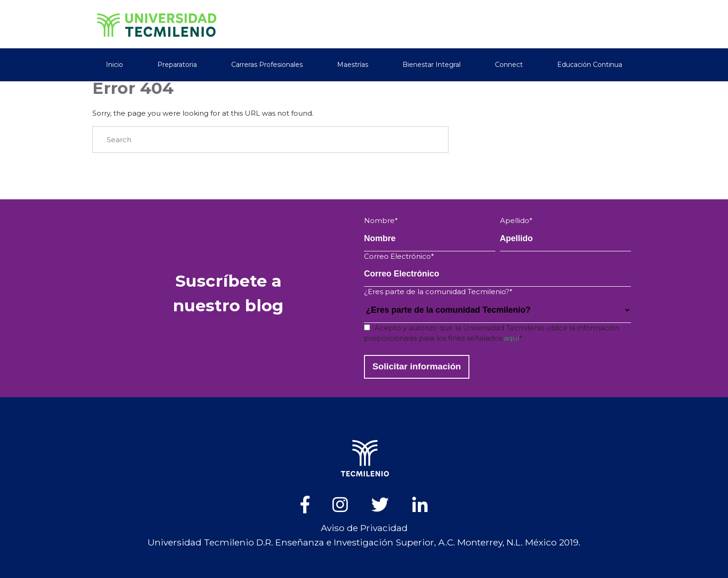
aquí (511, 338)
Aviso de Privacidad (364, 528)
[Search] (270, 140)
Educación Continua (590, 63)
